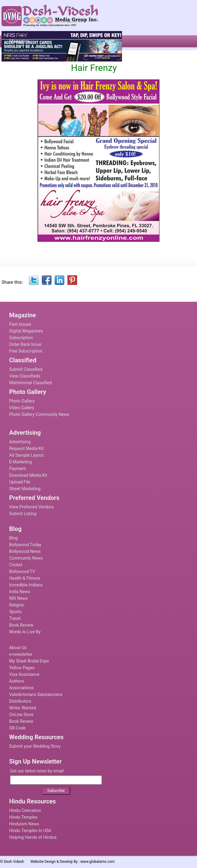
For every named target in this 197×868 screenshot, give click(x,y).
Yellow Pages (22, 668)
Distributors (20, 701)
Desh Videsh (14, 862)
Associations (21, 688)
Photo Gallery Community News (39, 414)
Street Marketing (25, 489)
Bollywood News (25, 551)
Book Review (21, 625)
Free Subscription (26, 351)
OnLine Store (21, 715)
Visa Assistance (24, 674)
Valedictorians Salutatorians (36, 694)
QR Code (17, 728)
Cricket (16, 565)
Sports (15, 612)
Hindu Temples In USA (30, 831)
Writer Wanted (23, 708)
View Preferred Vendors (32, 507)
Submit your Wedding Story (35, 746)
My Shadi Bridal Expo (29, 661)
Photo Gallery (22, 401)
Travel (15, 618)
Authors (17, 681)
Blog (13, 538)
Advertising (20, 442)
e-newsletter (21, 654)
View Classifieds (25, 376)
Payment (18, 469)
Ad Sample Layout (26, 455)
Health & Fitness (25, 578)
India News (20, 592)
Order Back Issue (25, 344)
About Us (18, 648)
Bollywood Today (25, 545)
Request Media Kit (26, 448)
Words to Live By (25, 632)
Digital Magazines (26, 331)
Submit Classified (26, 369)
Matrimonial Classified (30, 383)
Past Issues (20, 324)
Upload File (20, 482)
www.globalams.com (98, 862)
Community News (26, 558)
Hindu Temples (23, 817)
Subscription (21, 338)
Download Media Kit (28, 475)
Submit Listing (23, 514)
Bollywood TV (22, 571)
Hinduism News (24, 824)
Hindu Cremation (25, 810)
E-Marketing (20, 462)
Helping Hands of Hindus (33, 837)
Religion (17, 605)
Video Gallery (22, 408)
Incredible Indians (26, 585)
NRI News (18, 598)
